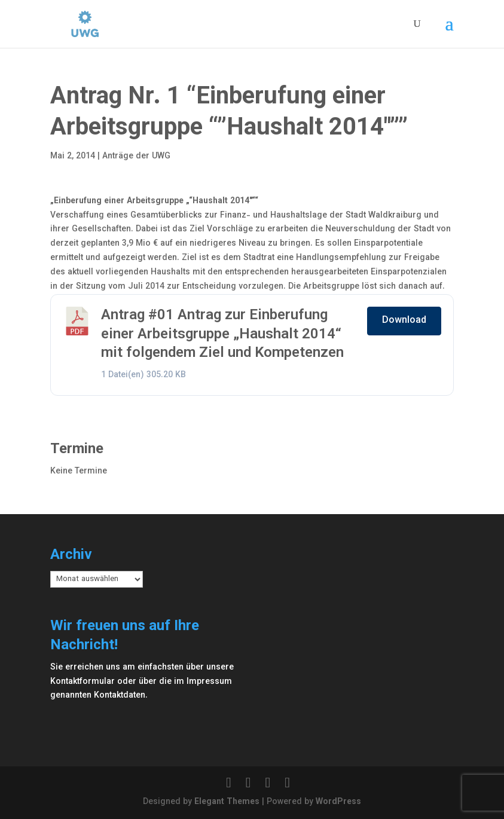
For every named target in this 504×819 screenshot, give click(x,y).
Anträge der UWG (136, 157)
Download (404, 321)
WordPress (338, 802)
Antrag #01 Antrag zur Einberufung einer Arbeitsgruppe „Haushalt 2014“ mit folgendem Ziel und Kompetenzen (222, 334)
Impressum (209, 682)
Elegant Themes (227, 802)
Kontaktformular (83, 682)
